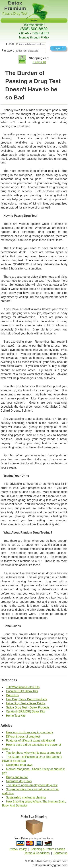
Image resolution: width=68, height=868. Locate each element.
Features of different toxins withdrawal (30, 741)
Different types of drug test (23, 737)
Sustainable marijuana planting (26, 797)
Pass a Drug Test (15, 14)
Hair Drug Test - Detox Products (26, 699)
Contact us (60, 853)
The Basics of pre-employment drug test (32, 785)
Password (8, 51)
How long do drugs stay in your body (29, 732)
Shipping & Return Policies (48, 849)
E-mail (10, 44)
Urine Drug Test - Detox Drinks (26, 703)
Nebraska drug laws (19, 781)
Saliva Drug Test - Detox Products (28, 707)
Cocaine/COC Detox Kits (22, 691)
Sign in (58, 48)
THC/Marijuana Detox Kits (23, 687)
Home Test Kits (16, 716)
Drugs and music (17, 777)
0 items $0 (39, 62)
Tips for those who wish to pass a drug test (33, 753)
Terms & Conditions (37, 853)
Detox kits (12, 695)
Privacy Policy (18, 849)
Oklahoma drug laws (19, 765)
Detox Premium (15, 6)
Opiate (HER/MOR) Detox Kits (25, 711)
